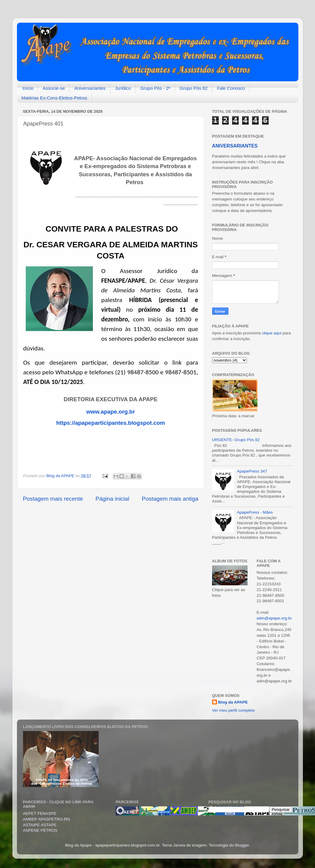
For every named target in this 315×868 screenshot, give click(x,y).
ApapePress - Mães (255, 512)
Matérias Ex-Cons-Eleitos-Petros (54, 98)
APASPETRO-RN (54, 819)
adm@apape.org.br (274, 618)
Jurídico (123, 88)
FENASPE (47, 813)
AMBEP (30, 819)
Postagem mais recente (53, 499)
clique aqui (272, 333)
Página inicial (112, 499)
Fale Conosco (231, 88)
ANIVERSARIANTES (235, 146)
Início (28, 88)
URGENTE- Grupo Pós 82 (236, 440)
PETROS (49, 830)
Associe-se (54, 88)
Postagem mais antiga (170, 499)
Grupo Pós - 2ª (155, 88)
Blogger (242, 845)
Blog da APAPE (233, 702)
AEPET (30, 813)
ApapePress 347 (252, 471)
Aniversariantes (90, 88)
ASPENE (31, 830)
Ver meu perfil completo (234, 710)
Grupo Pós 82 (194, 88)
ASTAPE (49, 825)
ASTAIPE (31, 825)
